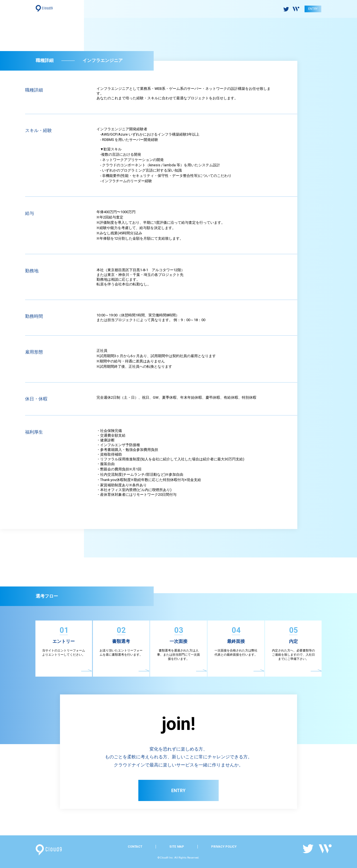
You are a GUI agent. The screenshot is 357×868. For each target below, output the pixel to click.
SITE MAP (177, 847)
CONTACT (135, 847)
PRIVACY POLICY (224, 847)
